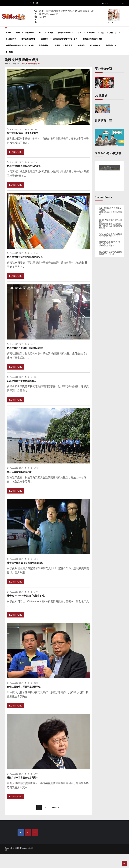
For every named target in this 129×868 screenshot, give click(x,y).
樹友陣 (50, 33)
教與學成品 (43, 45)
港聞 (18, 33)
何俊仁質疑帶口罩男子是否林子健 (24, 687)
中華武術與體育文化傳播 (92, 39)
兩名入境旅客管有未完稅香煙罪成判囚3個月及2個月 (111, 235)
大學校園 (56, 45)
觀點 (102, 33)
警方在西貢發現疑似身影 (19, 472)
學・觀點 (9, 52)
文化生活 (113, 33)
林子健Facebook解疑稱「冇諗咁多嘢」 (27, 596)
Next (54, 808)
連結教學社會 (111, 45)
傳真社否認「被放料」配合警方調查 (25, 348)
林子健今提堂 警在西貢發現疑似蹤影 (25, 563)
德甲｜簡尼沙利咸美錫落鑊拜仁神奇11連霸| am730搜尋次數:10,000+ (66, 14)
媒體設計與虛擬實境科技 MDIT (65, 39)
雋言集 (8, 33)
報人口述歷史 (11, 39)
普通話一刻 (91, 33)
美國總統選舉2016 (65, 33)
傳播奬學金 (29, 33)
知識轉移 (44, 39)
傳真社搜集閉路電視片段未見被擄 (24, 166)
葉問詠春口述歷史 (28, 39)
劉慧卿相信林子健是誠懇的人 (22, 381)
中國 (80, 33)
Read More (16, 152)
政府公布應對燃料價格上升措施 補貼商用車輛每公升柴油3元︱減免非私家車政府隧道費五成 (111, 224)
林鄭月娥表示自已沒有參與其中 (23, 777)
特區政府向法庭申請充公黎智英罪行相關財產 (111, 253)
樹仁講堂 (69, 45)
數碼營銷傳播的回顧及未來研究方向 (20, 45)
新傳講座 (81, 45)
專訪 (41, 33)
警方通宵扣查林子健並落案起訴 (23, 133)
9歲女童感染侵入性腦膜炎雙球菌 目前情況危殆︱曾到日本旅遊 (111, 211)
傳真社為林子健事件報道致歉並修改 (25, 257)
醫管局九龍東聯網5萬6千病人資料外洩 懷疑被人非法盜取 (110, 244)
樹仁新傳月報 (95, 45)
